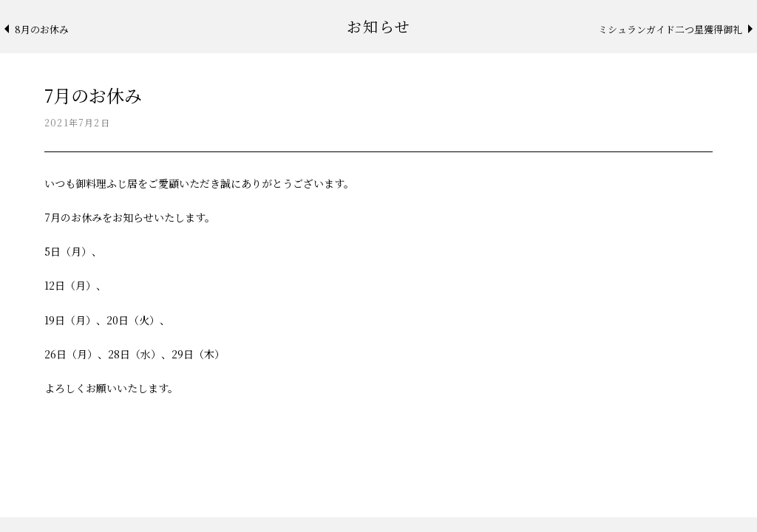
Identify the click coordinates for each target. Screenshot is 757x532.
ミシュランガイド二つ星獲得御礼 (670, 29)
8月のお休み (42, 29)
